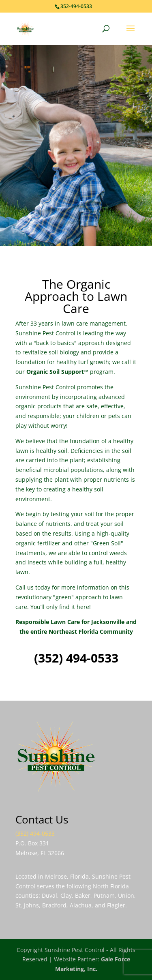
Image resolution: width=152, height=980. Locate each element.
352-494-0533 (76, 6)
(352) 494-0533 (76, 658)
